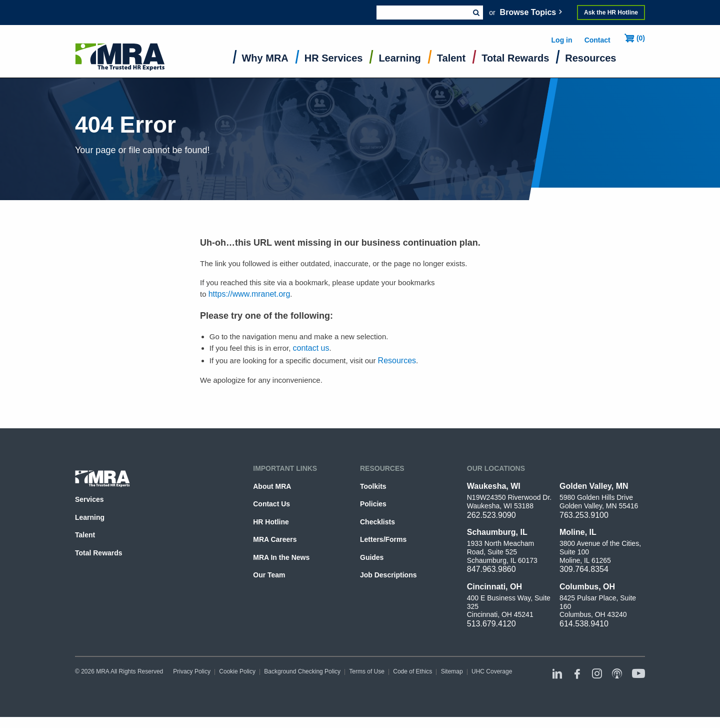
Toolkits (373, 486)
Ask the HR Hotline (611, 13)
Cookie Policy (237, 671)
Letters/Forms (383, 539)
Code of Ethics (412, 671)
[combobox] (423, 13)
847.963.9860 (491, 569)
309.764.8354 (584, 569)
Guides (372, 557)
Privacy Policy (192, 671)
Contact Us (271, 504)
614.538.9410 (584, 624)
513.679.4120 (491, 624)
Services (89, 499)
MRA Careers (275, 539)
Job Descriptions (388, 575)
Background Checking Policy (302, 671)
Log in (562, 40)
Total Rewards (515, 58)
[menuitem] (265, 60)
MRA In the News (281, 557)
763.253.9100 (584, 515)
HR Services (334, 58)
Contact (597, 40)
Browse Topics (528, 12)
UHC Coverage (492, 671)
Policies (373, 504)
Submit (476, 13)
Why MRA (265, 58)
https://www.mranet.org (249, 294)
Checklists (377, 522)
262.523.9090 (491, 515)
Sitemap (452, 671)
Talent (451, 58)
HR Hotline (271, 522)
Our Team (269, 575)
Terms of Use (367, 671)
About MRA (272, 486)
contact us (311, 348)
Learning (399, 58)
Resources (590, 58)
